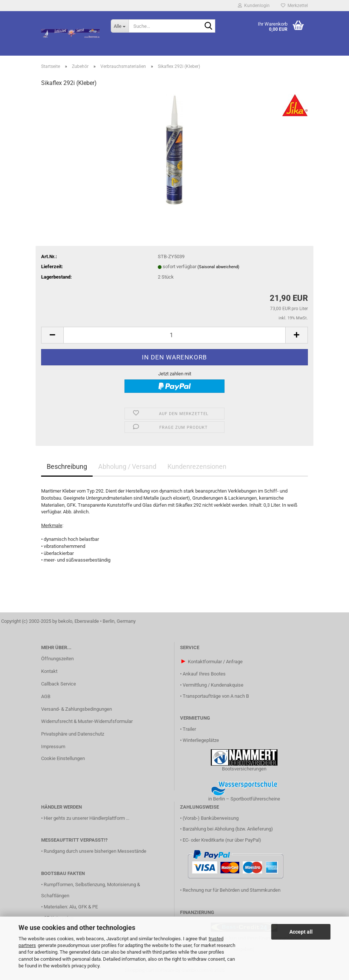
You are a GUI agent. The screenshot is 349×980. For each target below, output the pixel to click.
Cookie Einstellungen (63, 758)
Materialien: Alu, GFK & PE (71, 907)
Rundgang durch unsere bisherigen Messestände (95, 851)
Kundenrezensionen (197, 466)
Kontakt (49, 671)
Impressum (53, 746)
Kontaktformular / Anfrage (215, 662)
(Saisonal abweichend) (218, 267)
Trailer (189, 729)
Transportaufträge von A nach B (216, 696)
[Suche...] (120, 26)
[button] (52, 335)
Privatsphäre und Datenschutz (73, 734)
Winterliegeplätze (201, 740)
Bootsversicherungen (244, 769)
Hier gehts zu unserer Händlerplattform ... (87, 818)
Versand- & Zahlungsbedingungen (77, 709)
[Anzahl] (174, 335)
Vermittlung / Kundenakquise (213, 685)
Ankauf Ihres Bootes (204, 674)
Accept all (301, 932)
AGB (46, 696)
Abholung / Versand (127, 466)
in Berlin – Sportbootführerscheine (244, 799)
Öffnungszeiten (57, 659)
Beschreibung (67, 466)
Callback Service (59, 684)
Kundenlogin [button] (254, 6)
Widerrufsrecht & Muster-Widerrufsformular (87, 721)
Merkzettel (294, 6)
